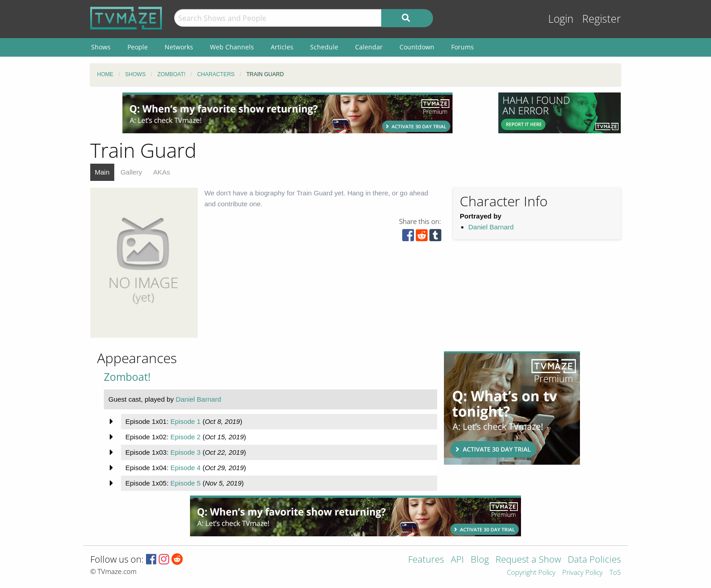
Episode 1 (186, 421)
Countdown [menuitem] (417, 47)
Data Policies (594, 560)
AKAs (161, 172)
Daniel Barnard (491, 227)
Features (426, 560)
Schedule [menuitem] (324, 47)
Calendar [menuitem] (369, 47)
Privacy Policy (582, 573)
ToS (615, 573)
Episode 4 (186, 468)
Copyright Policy (531, 573)
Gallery (131, 172)
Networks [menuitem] (179, 47)
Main (102, 172)
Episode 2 (186, 437)
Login (561, 19)
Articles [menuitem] (282, 47)
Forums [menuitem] (463, 47)
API (457, 560)
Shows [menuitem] (101, 47)
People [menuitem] (138, 47)
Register (601, 19)
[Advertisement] (287, 113)
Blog (480, 560)
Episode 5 (186, 483)
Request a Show (528, 560)
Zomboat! (127, 377)
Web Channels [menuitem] (232, 47)
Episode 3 (186, 452)
